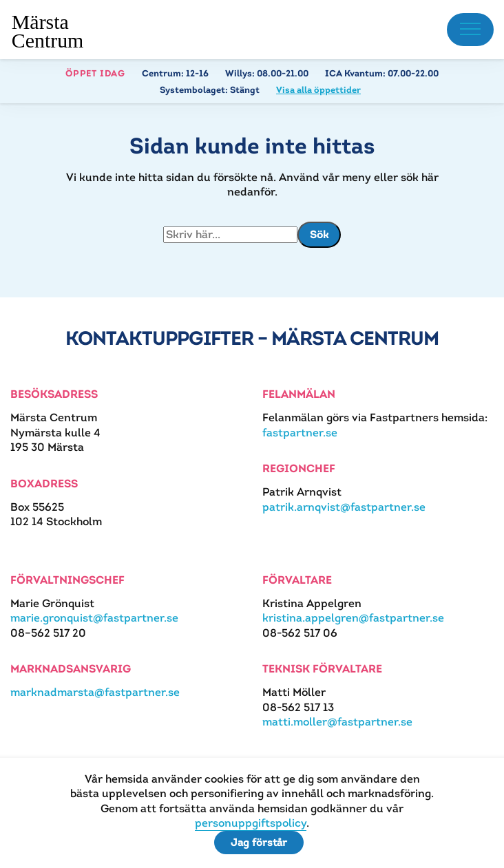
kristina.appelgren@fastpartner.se (353, 618)
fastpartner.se (300, 433)
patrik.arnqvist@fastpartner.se (344, 507)
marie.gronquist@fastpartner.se (94, 618)
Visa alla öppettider (318, 90)
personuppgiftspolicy (251, 823)
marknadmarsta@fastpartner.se (95, 692)
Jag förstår (259, 842)
